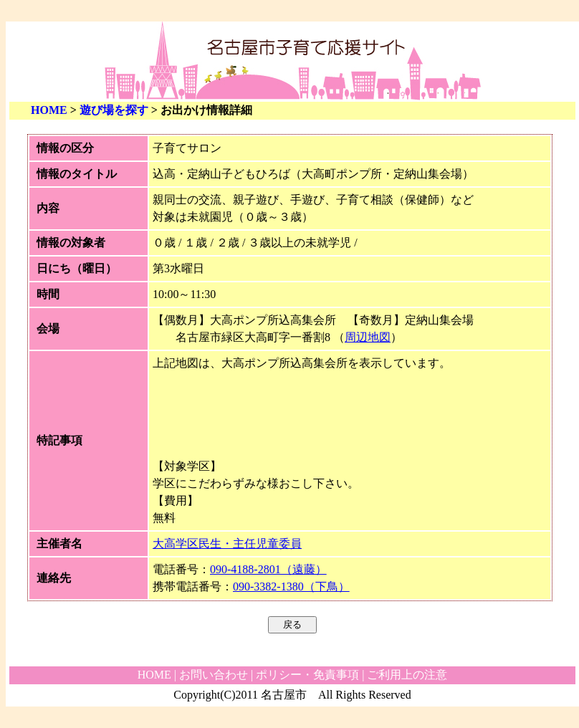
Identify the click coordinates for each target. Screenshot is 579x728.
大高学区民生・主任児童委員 (227, 543)
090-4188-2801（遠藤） (268, 569)
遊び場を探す (114, 110)
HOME (49, 110)
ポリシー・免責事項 (307, 675)
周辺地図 (368, 337)
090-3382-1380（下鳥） (291, 586)
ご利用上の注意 (407, 675)
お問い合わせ (214, 675)
